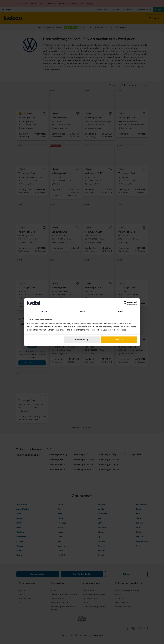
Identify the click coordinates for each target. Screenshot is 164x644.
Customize (82, 340)
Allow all (119, 340)
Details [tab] (82, 311)
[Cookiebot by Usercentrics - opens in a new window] (126, 303)
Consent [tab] (44, 311)
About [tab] (120, 311)
